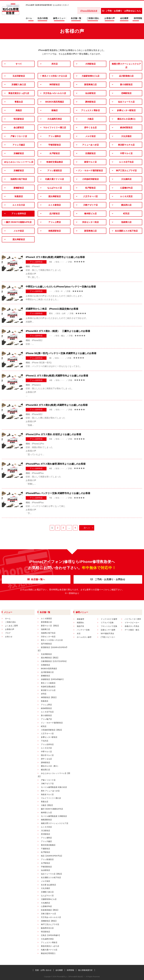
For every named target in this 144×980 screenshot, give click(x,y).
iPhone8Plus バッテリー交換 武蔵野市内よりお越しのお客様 (58, 493)
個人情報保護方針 (85, 970)
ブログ (8, 633)
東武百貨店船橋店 (48, 845)
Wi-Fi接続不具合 (107, 633)
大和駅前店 (90, 64)
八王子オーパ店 (90, 196)
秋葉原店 (19, 196)
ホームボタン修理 (84, 637)
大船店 (90, 119)
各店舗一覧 (76, 18)
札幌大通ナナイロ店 (55, 179)
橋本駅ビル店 (90, 214)
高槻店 (19, 110)
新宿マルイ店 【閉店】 (50, 626)
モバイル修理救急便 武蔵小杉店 (54, 787)
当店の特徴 (42, 18)
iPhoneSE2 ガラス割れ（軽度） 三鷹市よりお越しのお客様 (58, 331)
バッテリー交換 (83, 630)
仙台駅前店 (90, 93)
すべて (19, 64)
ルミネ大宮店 (126, 196)
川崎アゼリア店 (90, 205)
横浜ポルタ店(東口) (126, 119)
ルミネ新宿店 (55, 205)
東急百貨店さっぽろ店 (19, 93)
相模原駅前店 (55, 231)
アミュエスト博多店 (90, 110)
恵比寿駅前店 (55, 196)
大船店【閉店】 (47, 805)
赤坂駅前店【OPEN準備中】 (53, 679)
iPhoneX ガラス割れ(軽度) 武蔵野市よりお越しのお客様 (55, 257)
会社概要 (124, 18)
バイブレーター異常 (133, 619)
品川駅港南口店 (126, 76)
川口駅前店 (45, 831)
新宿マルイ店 (90, 162)
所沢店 (55, 64)
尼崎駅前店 (126, 93)
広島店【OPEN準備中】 (51, 935)
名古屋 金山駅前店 (48, 885)
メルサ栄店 (90, 136)
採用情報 (138, 18)
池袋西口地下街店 (19, 179)
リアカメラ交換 (107, 623)
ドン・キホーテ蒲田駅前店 (90, 171)
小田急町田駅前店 (90, 179)
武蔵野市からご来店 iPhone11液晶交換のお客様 (52, 309)
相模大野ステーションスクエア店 (126, 66)
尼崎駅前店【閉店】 (49, 921)
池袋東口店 (126, 222)
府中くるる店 (90, 128)
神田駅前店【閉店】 (49, 697)
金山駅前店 (19, 128)
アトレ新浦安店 (55, 171)
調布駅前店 (90, 102)
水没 (79, 633)
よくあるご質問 (11, 626)
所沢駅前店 (45, 834)
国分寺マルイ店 (47, 755)
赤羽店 (44, 694)
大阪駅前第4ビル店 (91, 76)
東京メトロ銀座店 (48, 683)
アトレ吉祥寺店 (19, 214)
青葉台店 (19, 102)
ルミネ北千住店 (126, 162)
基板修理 (80, 619)
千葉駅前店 (45, 849)
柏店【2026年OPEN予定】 (52, 856)
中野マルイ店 (126, 153)
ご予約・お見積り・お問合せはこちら (122, 11)
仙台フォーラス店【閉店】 (52, 874)
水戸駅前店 (55, 153)
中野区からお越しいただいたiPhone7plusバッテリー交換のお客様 (61, 287)
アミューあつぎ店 (90, 145)
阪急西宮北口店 (47, 928)
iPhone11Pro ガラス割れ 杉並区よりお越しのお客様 (53, 434)
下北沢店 (45, 741)
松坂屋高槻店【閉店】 (50, 910)
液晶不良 (80, 626)
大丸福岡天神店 (55, 119)
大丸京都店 (126, 136)
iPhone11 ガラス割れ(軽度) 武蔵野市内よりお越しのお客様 (57, 376)
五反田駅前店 (19, 76)
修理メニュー (59, 18)
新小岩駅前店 (126, 85)
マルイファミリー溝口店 (55, 128)
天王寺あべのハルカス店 (55, 93)
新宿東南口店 (90, 85)
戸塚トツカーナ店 (19, 136)
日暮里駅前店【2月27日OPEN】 (54, 661)
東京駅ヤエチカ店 (126, 145)
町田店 (126, 214)
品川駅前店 (55, 214)
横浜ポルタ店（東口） (50, 766)
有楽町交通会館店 (55, 162)
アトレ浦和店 (55, 136)
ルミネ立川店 (19, 205)
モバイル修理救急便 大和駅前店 (54, 816)
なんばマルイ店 (55, 188)
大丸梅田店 (126, 179)
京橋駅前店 (19, 153)
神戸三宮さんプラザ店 (126, 171)
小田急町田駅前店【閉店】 (52, 730)
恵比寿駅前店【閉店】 (50, 658)
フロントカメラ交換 (109, 626)
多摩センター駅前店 (126, 110)
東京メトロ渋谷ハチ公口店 (55, 76)
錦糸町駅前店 (126, 128)
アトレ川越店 (19, 145)
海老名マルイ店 (47, 794)
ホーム (29, 18)
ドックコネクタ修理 (109, 619)
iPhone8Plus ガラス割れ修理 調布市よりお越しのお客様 (56, 464)
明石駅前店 (19, 119)
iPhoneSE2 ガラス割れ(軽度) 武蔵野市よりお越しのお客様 (57, 405)
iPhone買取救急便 (89, 11)
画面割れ (80, 623)
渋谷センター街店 (90, 222)
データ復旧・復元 (132, 630)
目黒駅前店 (90, 153)
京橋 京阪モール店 (48, 914)
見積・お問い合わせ (43, 970)
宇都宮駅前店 (55, 145)
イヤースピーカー (132, 623)
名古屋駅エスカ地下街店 (126, 231)
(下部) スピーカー (108, 637)
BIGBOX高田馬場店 (55, 102)
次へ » (87, 528)
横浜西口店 (126, 205)
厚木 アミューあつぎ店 (50, 791)
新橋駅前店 (19, 188)
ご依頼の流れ (93, 18)
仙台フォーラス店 (126, 102)
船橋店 (55, 110)
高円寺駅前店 (46, 644)
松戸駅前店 (90, 188)
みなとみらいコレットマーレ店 (19, 162)
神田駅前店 (55, 85)
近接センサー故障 (108, 630)
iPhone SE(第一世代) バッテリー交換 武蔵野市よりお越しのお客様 (61, 353)
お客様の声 (110, 18)
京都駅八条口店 (19, 85)
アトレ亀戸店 (46, 719)
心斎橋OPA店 (126, 188)
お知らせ (9, 637)
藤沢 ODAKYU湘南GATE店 (19, 222)
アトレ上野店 (55, 222)
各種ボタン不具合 (132, 626)
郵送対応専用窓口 (48, 953)
